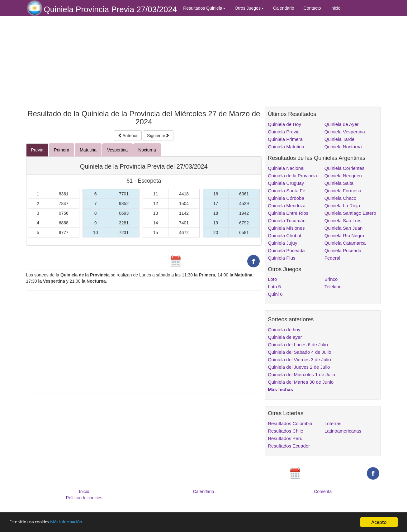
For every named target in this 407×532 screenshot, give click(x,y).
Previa (37, 150)
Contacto (312, 8)
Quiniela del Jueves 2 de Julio (299, 367)
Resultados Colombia (290, 423)
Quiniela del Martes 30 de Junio (301, 382)
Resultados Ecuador (289, 446)
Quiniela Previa (284, 132)
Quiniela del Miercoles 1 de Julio (301, 374)
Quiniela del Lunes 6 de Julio (298, 345)
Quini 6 (275, 294)
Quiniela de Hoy (284, 124)
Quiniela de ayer (285, 337)
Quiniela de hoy (284, 330)
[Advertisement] (144, 61)
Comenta (323, 491)
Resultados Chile (285, 431)
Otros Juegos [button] (249, 8)
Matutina (88, 150)
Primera (62, 150)
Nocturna (147, 150)
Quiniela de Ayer (342, 124)
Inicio (336, 8)
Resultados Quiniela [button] (204, 8)
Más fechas (280, 389)
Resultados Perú (285, 438)
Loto (272, 279)
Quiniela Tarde (339, 139)
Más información (74, 522)
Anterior (128, 136)
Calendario (284, 8)
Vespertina (117, 150)
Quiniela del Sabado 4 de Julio (299, 352)
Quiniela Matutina (286, 147)
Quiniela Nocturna (343, 147)
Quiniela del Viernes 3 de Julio (299, 359)
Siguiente (158, 136)
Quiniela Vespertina (345, 132)
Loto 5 (274, 287)
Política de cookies (84, 498)
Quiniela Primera (285, 139)
